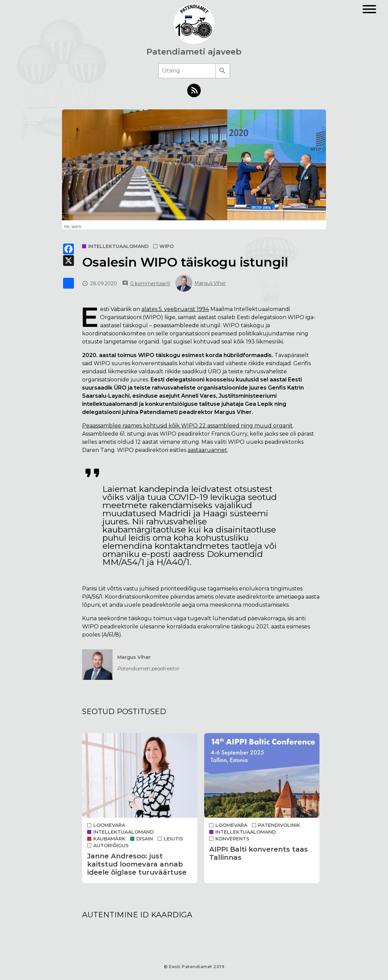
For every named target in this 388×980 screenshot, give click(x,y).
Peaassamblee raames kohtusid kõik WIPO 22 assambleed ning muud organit (187, 426)
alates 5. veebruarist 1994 (175, 309)
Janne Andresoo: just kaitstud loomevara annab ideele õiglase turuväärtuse (137, 864)
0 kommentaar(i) (150, 284)
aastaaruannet (207, 450)
